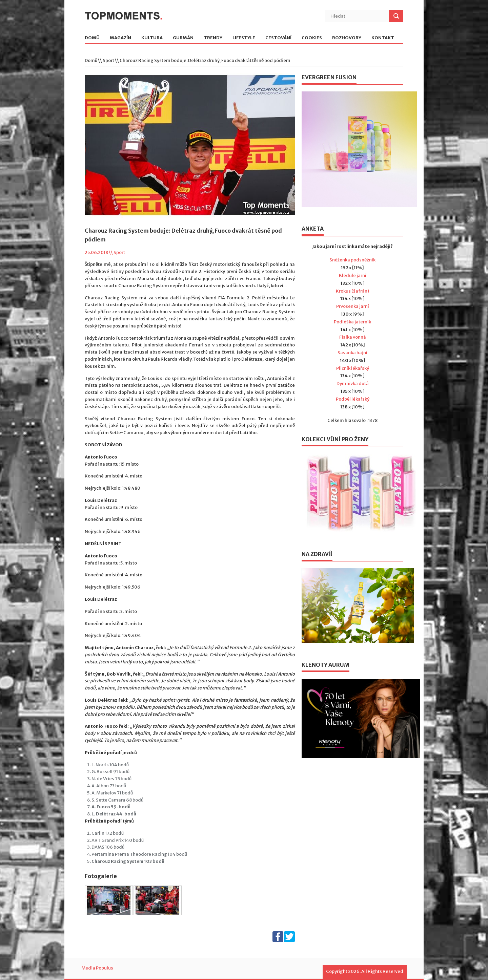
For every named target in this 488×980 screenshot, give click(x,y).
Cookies (312, 38)
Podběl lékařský (353, 399)
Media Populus (97, 968)
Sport (108, 60)
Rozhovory (347, 38)
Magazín (120, 38)
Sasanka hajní (352, 353)
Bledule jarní (353, 275)
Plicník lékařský (353, 368)
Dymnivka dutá (353, 384)
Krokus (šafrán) (352, 291)
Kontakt (383, 38)
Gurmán (183, 38)
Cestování (278, 38)
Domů (92, 38)
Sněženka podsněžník (352, 260)
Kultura (152, 38)
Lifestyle (244, 38)
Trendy (213, 38)
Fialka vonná (353, 337)
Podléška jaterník (352, 322)
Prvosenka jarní (353, 306)
